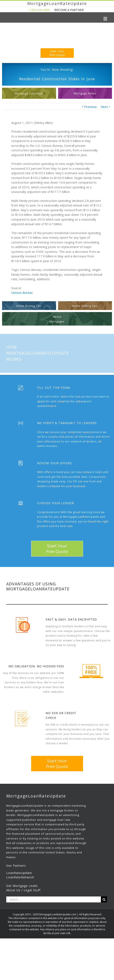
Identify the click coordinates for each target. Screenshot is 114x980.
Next (104, 107)
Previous (90, 107)
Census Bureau (22, 293)
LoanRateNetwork (20, 877)
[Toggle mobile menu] (106, 19)
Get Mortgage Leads (22, 886)
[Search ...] (54, 899)
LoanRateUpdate (19, 873)
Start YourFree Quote (57, 53)
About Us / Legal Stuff (23, 890)
